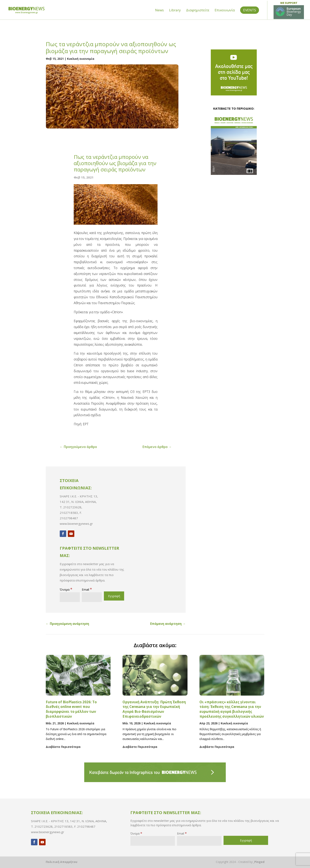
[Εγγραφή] (114, 596)
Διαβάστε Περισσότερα (63, 747)
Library (175, 18)
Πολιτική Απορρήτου (62, 862)
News (159, 18)
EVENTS (250, 17)
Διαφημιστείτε (198, 18)
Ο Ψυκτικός (297, 4)
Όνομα (66, 589)
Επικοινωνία (225, 18)
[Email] (92, 597)
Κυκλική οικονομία (81, 59)
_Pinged (259, 862)
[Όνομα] (70, 597)
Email (87, 589)
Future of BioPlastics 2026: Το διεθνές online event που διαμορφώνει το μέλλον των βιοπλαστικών (71, 709)
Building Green (247, 4)
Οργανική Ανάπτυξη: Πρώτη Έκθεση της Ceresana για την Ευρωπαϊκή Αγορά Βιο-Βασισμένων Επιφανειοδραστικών (154, 709)
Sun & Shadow (273, 4)
